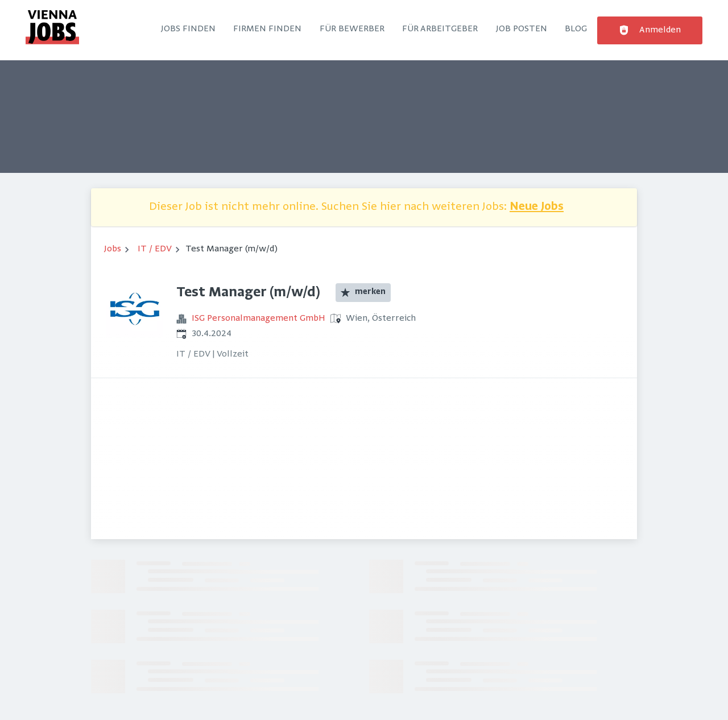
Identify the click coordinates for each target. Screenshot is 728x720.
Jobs (113, 249)
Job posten (522, 29)
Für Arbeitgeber (440, 29)
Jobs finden (188, 29)
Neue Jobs (537, 207)
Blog (576, 29)
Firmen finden (267, 29)
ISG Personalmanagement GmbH (258, 318)
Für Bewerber (352, 29)
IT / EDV (155, 249)
